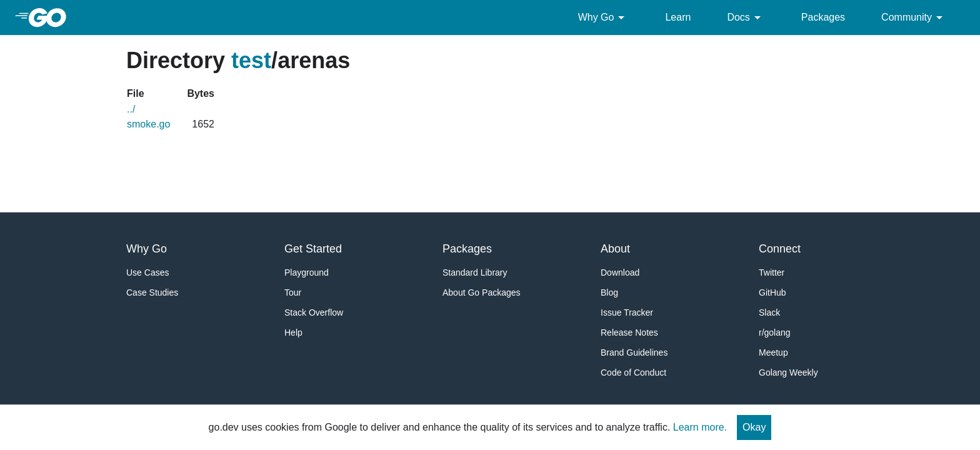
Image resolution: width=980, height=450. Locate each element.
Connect (780, 249)
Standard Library (475, 272)
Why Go (604, 17)
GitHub (772, 292)
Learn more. (700, 427)
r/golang (775, 332)
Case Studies (152, 292)
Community (914, 17)
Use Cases (147, 272)
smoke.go (148, 124)
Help (293, 332)
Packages (823, 17)
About (615, 249)
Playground (307, 272)
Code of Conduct (633, 372)
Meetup (773, 352)
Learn (678, 17)
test (251, 60)
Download (620, 272)
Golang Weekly (788, 372)
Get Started (313, 249)
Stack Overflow (314, 312)
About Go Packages (482, 292)
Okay (754, 427)
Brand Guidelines (634, 352)
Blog (609, 292)
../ (131, 109)
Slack (769, 312)
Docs (746, 17)
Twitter (772, 272)
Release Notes (629, 332)
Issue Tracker (627, 312)
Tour (293, 292)
